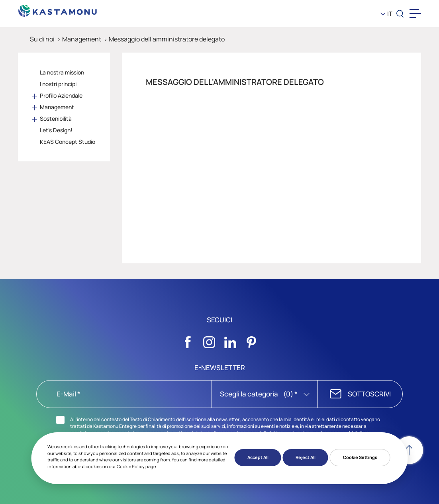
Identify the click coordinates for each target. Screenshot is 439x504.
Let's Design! (56, 130)
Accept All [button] (258, 457)
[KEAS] (58, 9)
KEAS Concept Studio (68, 142)
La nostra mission (62, 72)
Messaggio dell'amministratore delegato (167, 39)
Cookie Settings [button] (360, 457)
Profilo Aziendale (61, 95)
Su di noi (42, 39)
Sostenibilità (56, 119)
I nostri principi (58, 84)
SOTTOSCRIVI (369, 394)
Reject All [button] (306, 457)
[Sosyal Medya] (188, 340)
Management (82, 39)
